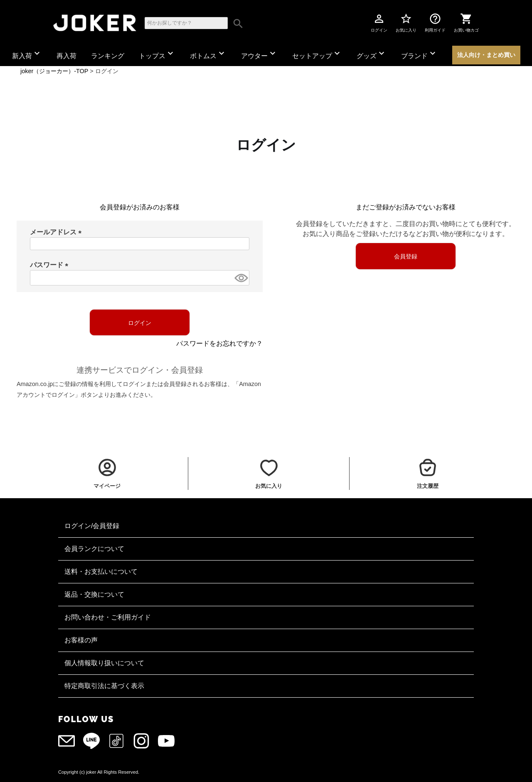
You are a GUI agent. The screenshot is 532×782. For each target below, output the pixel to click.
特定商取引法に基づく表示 (104, 686)
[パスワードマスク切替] (241, 278)
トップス (157, 54)
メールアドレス (57, 232)
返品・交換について (94, 594)
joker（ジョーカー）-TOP (54, 71)
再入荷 (66, 56)
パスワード (51, 265)
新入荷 (27, 54)
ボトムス (208, 54)
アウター (259, 54)
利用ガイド (435, 22)
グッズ (372, 54)
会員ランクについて (94, 549)
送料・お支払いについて (101, 572)
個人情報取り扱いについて (104, 663)
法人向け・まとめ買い (486, 55)
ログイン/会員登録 (92, 526)
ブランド (419, 54)
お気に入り (406, 22)
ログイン (379, 22)
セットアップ (317, 54)
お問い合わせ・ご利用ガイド (108, 617)
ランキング (108, 56)
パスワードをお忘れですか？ (219, 343)
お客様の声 (81, 640)
